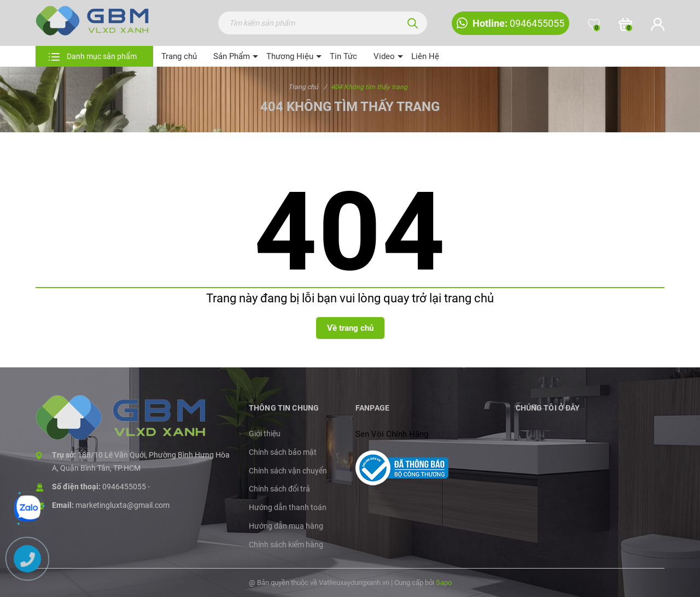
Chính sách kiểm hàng (286, 545)
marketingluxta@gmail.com (122, 505)
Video (384, 56)
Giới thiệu (265, 434)
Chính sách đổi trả (279, 489)
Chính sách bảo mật (283, 452)
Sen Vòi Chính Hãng (392, 434)
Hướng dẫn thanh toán (288, 507)
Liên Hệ (425, 56)
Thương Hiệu (290, 56)
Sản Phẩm (232, 56)
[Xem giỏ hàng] (625, 25)
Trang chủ (179, 56)
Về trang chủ (350, 328)
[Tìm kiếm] (413, 23)
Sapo (444, 583)
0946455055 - (126, 487)
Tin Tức (343, 56)
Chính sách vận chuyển (288, 471)
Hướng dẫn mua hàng (286, 526)
